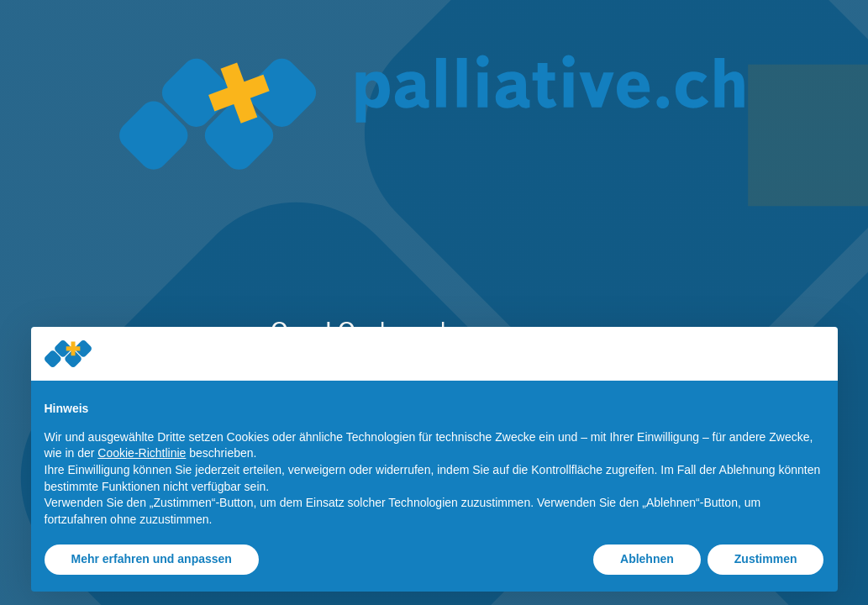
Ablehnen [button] (647, 559)
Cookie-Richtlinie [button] (142, 453)
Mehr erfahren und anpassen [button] (152, 559)
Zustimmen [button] (766, 559)
